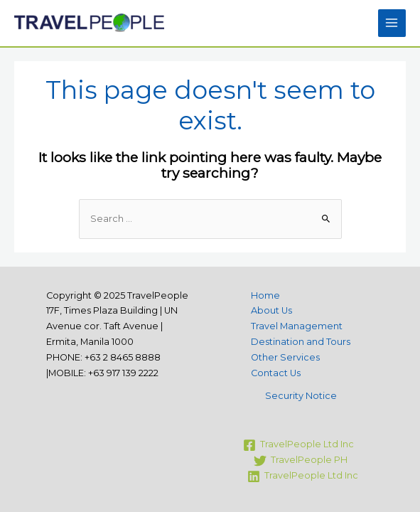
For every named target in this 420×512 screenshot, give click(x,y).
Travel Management (297, 326)
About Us (271, 310)
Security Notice (301, 396)
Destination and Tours (301, 342)
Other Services (285, 357)
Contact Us (276, 373)
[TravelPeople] (298, 445)
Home (265, 295)
